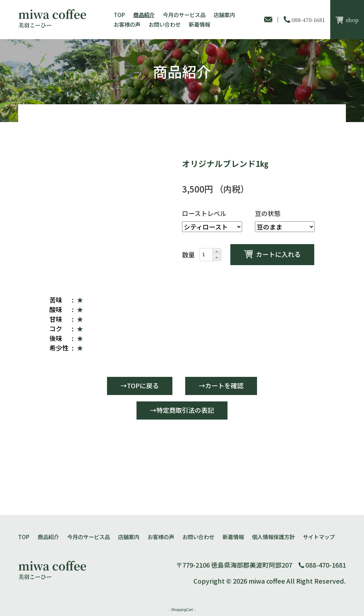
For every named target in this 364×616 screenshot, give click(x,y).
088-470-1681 (326, 565)
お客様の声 (127, 24)
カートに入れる (278, 254)
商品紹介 (144, 15)
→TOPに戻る (140, 385)
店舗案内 (224, 15)
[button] (216, 252)
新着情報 (199, 24)
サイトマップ (319, 537)
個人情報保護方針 (273, 537)
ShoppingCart (182, 610)
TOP (119, 15)
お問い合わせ (165, 24)
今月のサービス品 (184, 15)
